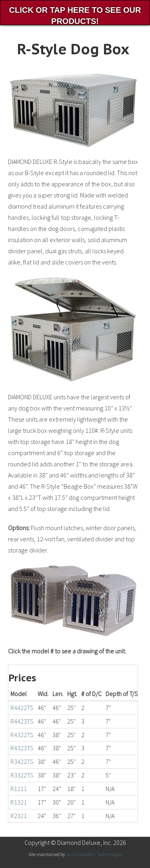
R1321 (19, 802)
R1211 (19, 789)
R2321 (19, 816)
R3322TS (22, 775)
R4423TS (22, 721)
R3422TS (22, 761)
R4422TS (22, 708)
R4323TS (22, 748)
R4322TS (22, 735)
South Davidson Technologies (94, 854)
